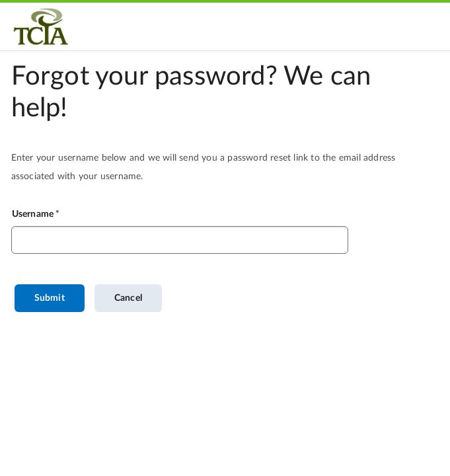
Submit (50, 298)
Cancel (128, 298)
